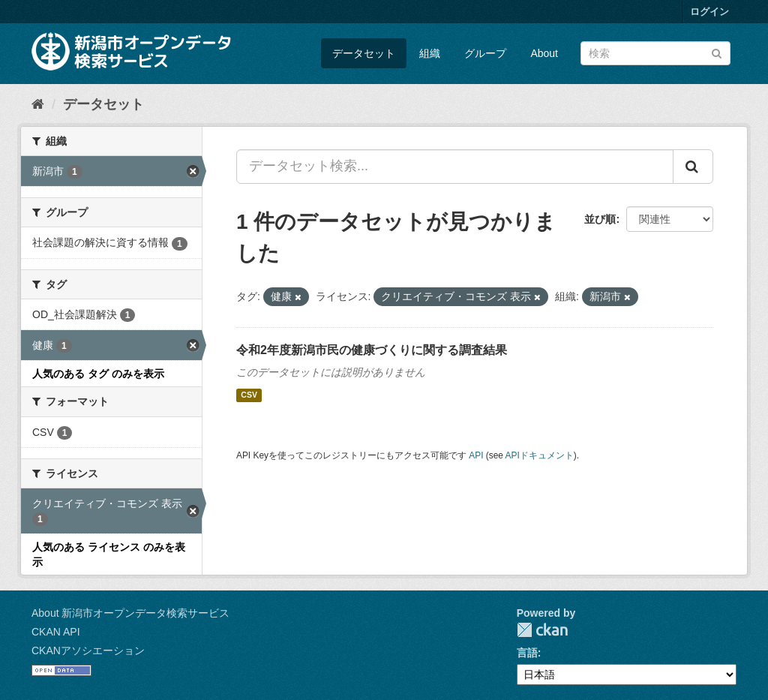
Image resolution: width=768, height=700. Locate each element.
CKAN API (56, 632)
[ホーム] (38, 104)
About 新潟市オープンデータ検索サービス (130, 613)
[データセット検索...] (455, 167)
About (544, 53)
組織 (430, 53)
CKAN (542, 630)
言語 (527, 653)
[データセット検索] (655, 53)
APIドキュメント (540, 455)
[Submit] (717, 52)
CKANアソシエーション (88, 650)
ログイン (709, 12)
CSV (249, 395)
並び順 (600, 219)
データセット (364, 53)
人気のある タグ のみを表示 (98, 374)
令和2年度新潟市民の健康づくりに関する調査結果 (372, 350)
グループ (485, 53)
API (476, 455)
